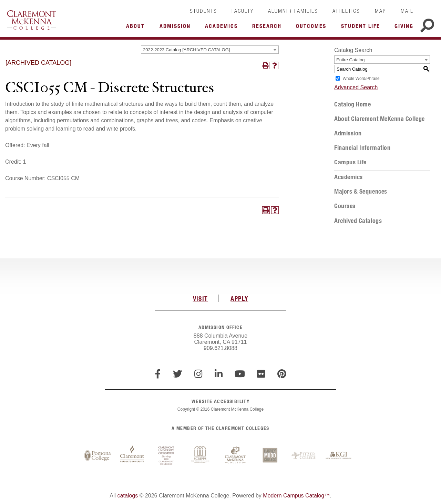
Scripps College (201, 456)
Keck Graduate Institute (339, 456)
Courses (345, 206)
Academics (348, 177)
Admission (348, 133)
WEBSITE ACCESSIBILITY (220, 401)
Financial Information (362, 148)
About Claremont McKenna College (380, 119)
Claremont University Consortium (166, 456)
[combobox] (210, 50)
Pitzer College (304, 456)
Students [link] (203, 11)
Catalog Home (352, 104)
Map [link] (381, 11)
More (137, 28)
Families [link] (306, 11)
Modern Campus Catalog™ (296, 496)
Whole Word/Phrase (361, 79)
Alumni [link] (278, 11)
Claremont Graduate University (132, 456)
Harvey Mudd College (270, 456)
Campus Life (350, 162)
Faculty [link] (243, 11)
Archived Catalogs (358, 221)
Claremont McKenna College (32, 20)
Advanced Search (356, 87)
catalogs (128, 496)
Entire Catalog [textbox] (350, 60)
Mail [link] (407, 11)
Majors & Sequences (361, 192)
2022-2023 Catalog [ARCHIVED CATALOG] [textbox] (186, 50)
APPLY (239, 298)
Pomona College (98, 456)
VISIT (201, 298)
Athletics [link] (346, 11)
